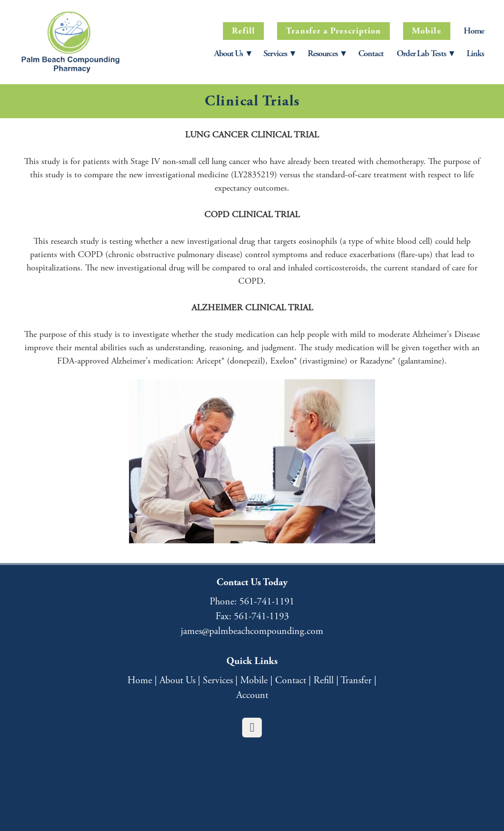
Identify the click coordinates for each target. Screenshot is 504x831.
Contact (371, 53)
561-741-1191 (267, 602)
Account (252, 695)
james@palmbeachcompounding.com (252, 631)
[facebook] (252, 728)
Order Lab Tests (425, 53)
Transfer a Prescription (333, 31)
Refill (243, 31)
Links (475, 53)
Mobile (426, 31)
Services (218, 681)
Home (474, 31)
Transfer (356, 681)
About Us (232, 53)
